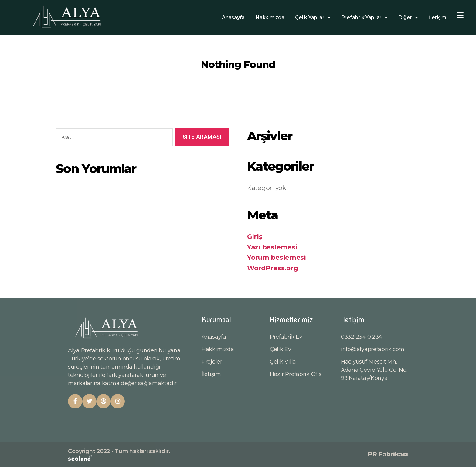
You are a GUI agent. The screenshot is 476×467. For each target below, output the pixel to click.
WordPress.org (273, 268)
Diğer (408, 18)
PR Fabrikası (388, 454)
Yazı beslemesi (272, 247)
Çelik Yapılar (313, 18)
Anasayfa (233, 17)
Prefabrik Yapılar (365, 18)
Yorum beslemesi (277, 257)
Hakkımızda (270, 17)
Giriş (255, 237)
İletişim (438, 17)
